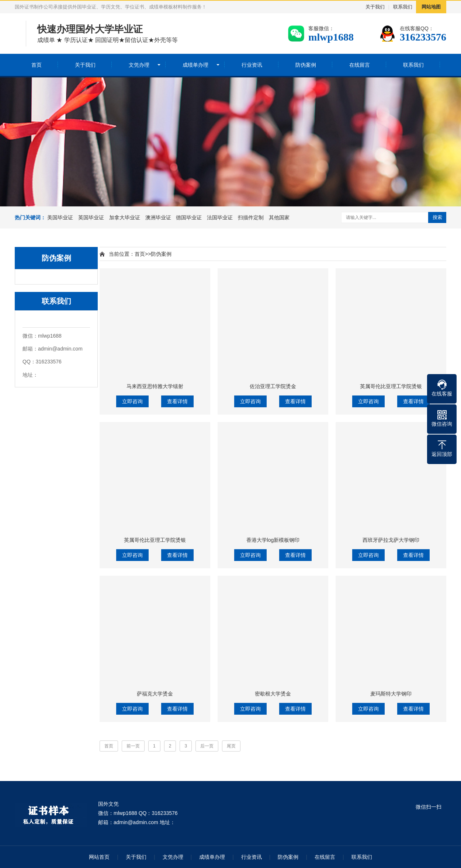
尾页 (231, 746)
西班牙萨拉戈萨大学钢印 (391, 540)
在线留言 (360, 65)
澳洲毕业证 (158, 217)
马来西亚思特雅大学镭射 (155, 386)
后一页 (207, 746)
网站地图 (431, 7)
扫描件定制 (251, 217)
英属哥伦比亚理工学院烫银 (391, 386)
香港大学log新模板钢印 (273, 540)
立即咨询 (132, 401)
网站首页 (99, 857)
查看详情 (177, 401)
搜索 (437, 217)
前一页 (133, 746)
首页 (37, 65)
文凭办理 (139, 65)
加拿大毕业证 (125, 217)
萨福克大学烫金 (155, 694)
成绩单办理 (195, 65)
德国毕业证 (189, 217)
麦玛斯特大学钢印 (391, 694)
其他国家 (279, 217)
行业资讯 (252, 65)
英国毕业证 (91, 217)
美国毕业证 (60, 217)
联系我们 (403, 7)
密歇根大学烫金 (273, 694)
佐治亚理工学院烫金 (273, 386)
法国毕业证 (220, 217)
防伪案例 (306, 65)
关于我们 (375, 7)
